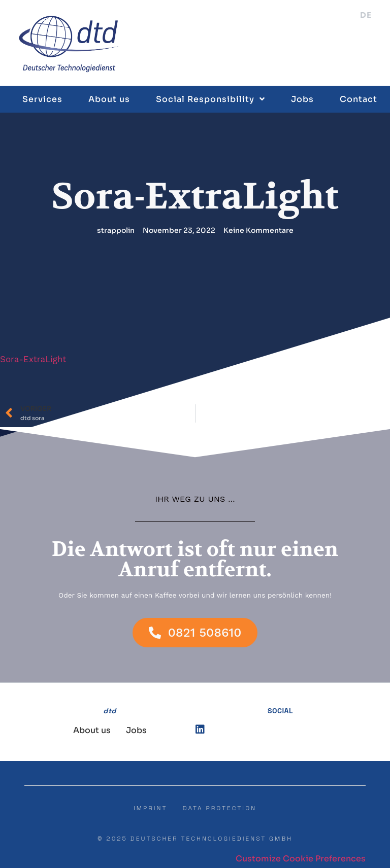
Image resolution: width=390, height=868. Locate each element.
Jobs (302, 99)
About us (109, 99)
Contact (359, 99)
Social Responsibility (210, 99)
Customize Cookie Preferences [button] (301, 859)
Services (42, 99)
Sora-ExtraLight (33, 359)
